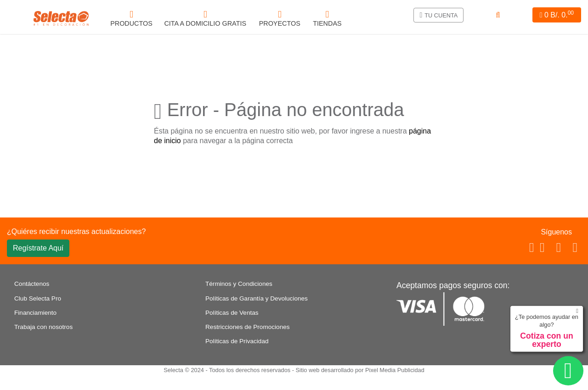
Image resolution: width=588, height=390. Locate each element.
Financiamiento (35, 313)
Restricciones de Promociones (248, 327)
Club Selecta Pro (38, 298)
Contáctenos (32, 284)
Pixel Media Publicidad (395, 370)
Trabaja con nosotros (43, 327)
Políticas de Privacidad (237, 341)
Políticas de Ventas (232, 313)
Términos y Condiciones (239, 284)
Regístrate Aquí (38, 248)
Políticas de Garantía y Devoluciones (257, 298)
